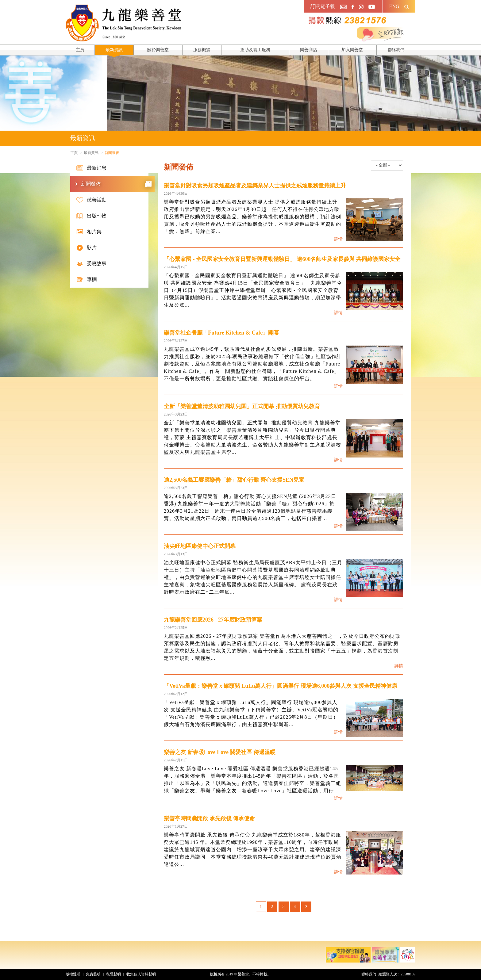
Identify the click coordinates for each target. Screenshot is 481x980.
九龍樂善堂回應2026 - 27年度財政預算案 (213, 620)
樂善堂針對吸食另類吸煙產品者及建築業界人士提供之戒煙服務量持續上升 (255, 186)
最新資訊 (114, 50)
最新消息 (91, 168)
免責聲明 (93, 974)
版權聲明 (73, 974)
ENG (394, 6)
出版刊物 (91, 216)
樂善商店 (309, 50)
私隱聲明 (114, 974)
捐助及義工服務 (255, 50)
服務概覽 (202, 50)
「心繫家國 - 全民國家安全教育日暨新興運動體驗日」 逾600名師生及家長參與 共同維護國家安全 (282, 259)
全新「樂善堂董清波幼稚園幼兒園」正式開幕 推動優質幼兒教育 (242, 406)
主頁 (80, 50)
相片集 (89, 232)
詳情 (338, 239)
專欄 (87, 280)
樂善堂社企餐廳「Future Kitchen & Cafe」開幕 (221, 333)
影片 (87, 248)
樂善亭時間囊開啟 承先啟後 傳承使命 (209, 818)
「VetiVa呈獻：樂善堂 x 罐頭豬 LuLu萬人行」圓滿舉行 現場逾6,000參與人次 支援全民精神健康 (281, 686)
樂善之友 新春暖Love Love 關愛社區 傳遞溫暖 (220, 752)
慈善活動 (91, 200)
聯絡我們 (396, 50)
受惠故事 (91, 264)
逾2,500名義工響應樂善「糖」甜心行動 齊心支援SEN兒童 (234, 480)
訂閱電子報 (323, 6)
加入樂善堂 (352, 50)
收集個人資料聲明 (141, 974)
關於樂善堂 (158, 50)
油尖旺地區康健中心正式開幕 (200, 546)
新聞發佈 (116, 184)
